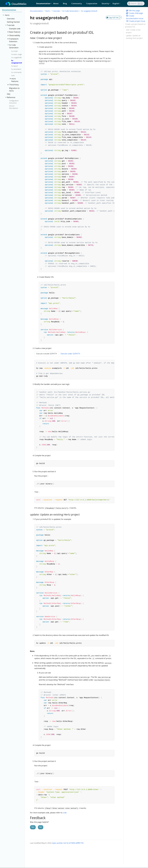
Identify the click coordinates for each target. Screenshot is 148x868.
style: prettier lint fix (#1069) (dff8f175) (68, 843)
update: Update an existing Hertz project (134, 37)
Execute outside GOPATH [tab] (47, 354)
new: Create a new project (133, 31)
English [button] (116, 4)
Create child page (134, 13)
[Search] (136, 4)
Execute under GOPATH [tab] (70, 354)
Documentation (36, 11)
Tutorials (56, 11)
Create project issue (136, 21)
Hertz (48, 11)
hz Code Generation (70, 11)
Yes (33, 827)
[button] (44, 4)
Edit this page (133, 11)
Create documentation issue (135, 17)
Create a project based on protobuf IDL (135, 25)
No (41, 827)
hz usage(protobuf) (89, 11)
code (65, 813)
